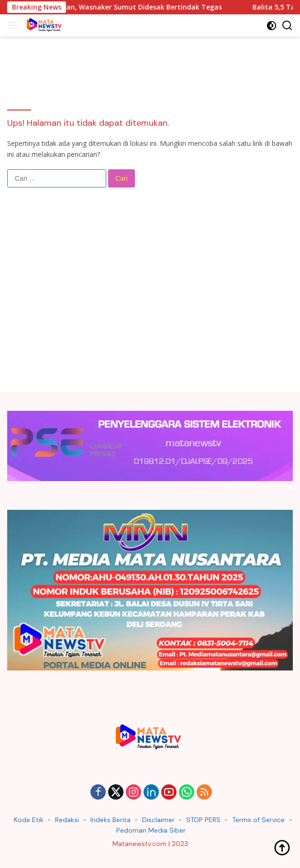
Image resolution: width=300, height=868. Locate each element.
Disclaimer (158, 820)
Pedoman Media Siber (151, 830)
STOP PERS (203, 820)
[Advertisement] (150, 297)
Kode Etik (29, 820)
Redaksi (67, 820)
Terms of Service (258, 820)
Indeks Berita (111, 820)
